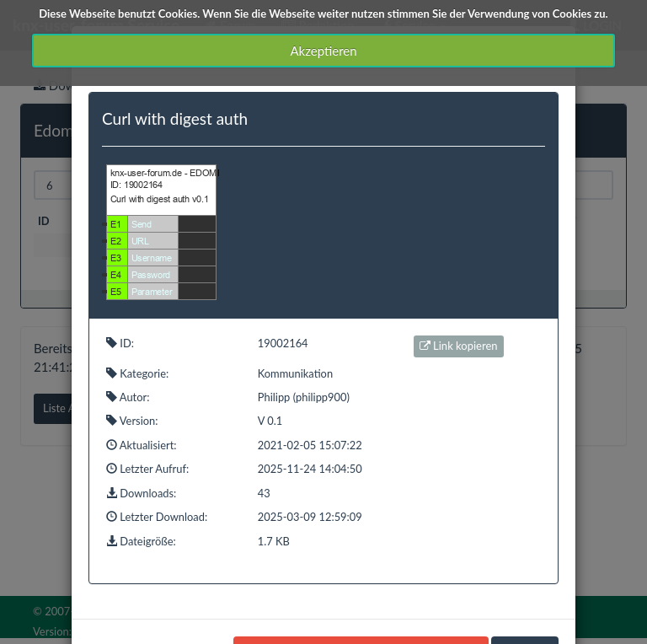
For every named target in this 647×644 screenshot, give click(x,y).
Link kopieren (459, 346)
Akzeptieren (323, 51)
